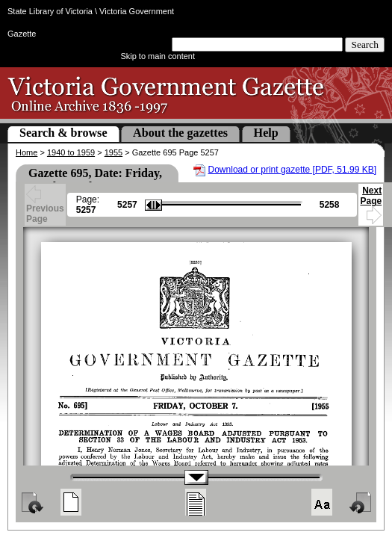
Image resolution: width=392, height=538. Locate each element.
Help (266, 133)
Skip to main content (158, 56)
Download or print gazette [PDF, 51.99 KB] (292, 170)
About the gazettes (180, 133)
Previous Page (45, 206)
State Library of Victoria (50, 11)
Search (365, 44)
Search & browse (63, 133)
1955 (113, 152)
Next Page (371, 202)
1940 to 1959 (71, 152)
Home (27, 152)
